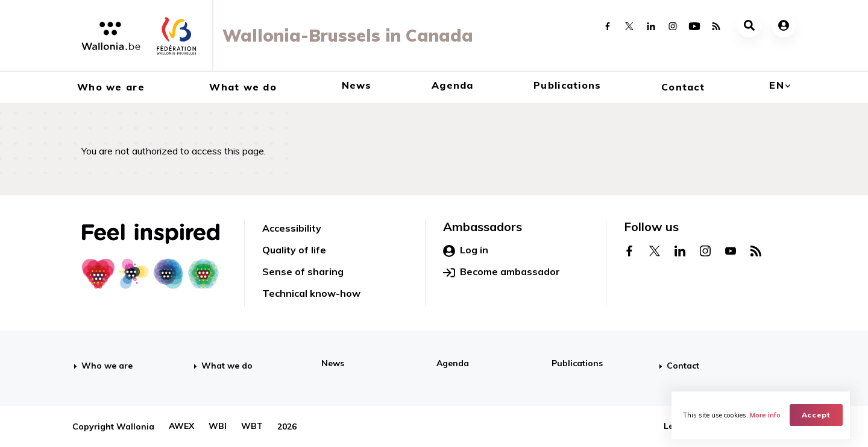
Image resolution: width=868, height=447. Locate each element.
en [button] (777, 85)
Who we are (111, 87)
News (357, 85)
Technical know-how (311, 293)
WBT (252, 426)
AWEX (181, 426)
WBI (218, 426)
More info (766, 414)
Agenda (453, 85)
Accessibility (292, 228)
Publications (567, 85)
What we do (243, 87)
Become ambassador (502, 272)
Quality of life (294, 250)
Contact (683, 87)
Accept (817, 414)
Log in (466, 250)
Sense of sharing (303, 271)
